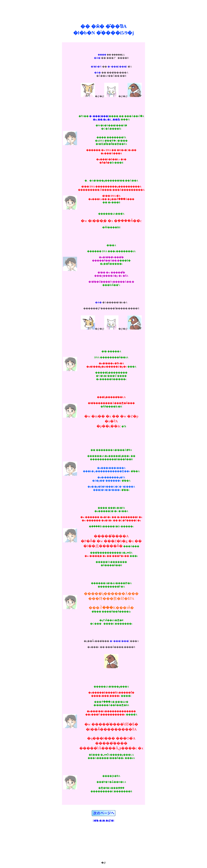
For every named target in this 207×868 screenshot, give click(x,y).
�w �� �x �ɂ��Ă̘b (106, 119)
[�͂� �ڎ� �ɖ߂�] (103, 821)
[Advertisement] (103, 9)
